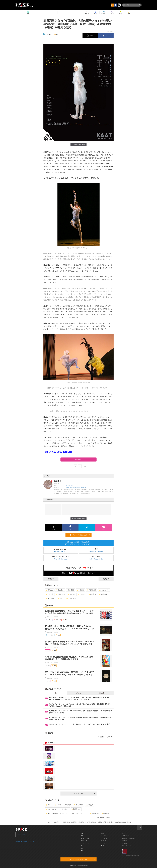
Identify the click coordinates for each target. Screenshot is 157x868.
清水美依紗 (76, 809)
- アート (82, 846)
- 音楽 (82, 833)
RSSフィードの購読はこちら (80, 535)
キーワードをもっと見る (105, 818)
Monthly (102, 693)
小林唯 (58, 805)
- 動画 (102, 833)
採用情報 (124, 841)
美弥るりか (94, 813)
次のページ (78, 460)
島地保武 (72, 594)
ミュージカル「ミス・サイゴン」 (57, 809)
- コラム (103, 843)
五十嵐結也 (50, 598)
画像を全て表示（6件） (78, 144)
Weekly (78, 693)
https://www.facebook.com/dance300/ (76, 487)
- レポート (103, 841)
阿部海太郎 (91, 590)
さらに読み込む (84, 794)
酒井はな (50, 590)
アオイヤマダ (72, 598)
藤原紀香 (105, 813)
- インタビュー (105, 838)
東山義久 (89, 805)
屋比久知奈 (78, 805)
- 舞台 (82, 836)
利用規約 (124, 843)
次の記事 (108, 579)
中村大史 (50, 594)
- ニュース (103, 836)
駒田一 (49, 805)
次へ (85, 467)
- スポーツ (83, 848)
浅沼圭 (61, 598)
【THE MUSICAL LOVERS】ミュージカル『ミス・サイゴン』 (66, 813)
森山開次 (60, 590)
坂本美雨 (70, 590)
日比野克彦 (61, 594)
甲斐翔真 (67, 805)
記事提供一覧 (125, 836)
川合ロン (82, 594)
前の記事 (49, 579)
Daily (55, 693)
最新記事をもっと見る (105, 737)
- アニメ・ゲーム (85, 843)
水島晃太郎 (103, 594)
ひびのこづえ (104, 590)
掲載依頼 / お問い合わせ (128, 838)
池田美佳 (92, 594)
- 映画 (82, 851)
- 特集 (102, 846)
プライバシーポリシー (128, 846)
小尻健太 (80, 590)
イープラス (47, 822)
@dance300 (70, 485)
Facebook (22, 834)
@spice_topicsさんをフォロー (25, 842)
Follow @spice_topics (61, 551)
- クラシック (83, 841)
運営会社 (124, 833)
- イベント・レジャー (86, 838)
